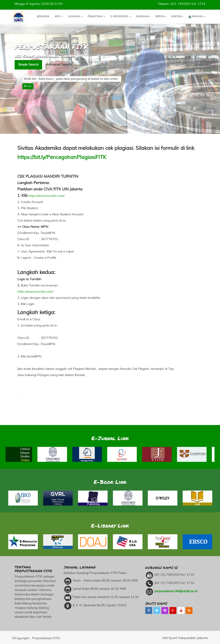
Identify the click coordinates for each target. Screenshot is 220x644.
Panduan (143, 17)
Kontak (177, 17)
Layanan (75, 17)
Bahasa (197, 17)
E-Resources (121, 17)
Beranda (43, 17)
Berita (161, 17)
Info (59, 17)
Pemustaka (97, 17)
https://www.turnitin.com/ (46, 196)
